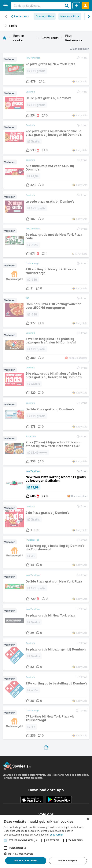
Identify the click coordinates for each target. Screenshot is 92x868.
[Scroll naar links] (89, 16)
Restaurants (20, 16)
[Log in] (85, 6)
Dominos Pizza (45, 16)
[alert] (46, 842)
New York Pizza (70, 16)
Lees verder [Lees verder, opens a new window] (56, 835)
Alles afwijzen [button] (68, 861)
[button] (46, 854)
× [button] (88, 819)
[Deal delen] (76, 6)
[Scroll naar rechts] (6, 16)
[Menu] (5, 6)
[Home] (5, 38)
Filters (10, 26)
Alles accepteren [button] (26, 861)
